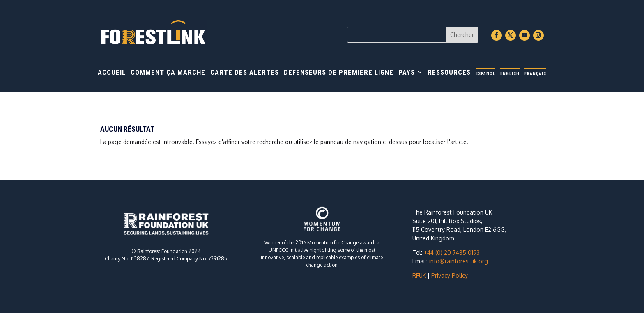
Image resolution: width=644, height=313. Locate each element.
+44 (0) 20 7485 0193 (452, 252)
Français (535, 74)
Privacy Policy (450, 275)
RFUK (419, 275)
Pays (407, 73)
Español (485, 74)
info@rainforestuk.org (459, 261)
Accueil (112, 73)
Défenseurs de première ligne (339, 73)
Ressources (449, 73)
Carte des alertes (245, 73)
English (510, 74)
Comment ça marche (168, 73)
